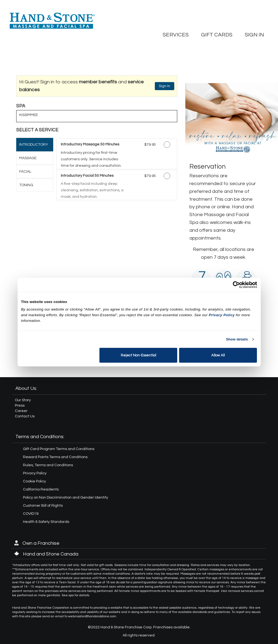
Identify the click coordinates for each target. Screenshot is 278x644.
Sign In (165, 86)
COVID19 (31, 514)
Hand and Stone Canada (46, 554)
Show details (237, 339)
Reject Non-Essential (138, 355)
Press (20, 406)
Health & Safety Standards (46, 522)
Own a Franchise (37, 543)
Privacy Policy (35, 473)
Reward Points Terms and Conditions (55, 457)
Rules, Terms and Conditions (48, 465)
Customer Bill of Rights (43, 506)
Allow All (218, 355)
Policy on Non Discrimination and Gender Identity (66, 498)
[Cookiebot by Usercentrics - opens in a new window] (233, 285)
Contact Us (25, 416)
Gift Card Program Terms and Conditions (59, 449)
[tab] (35, 145)
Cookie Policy (34, 481)
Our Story (23, 400)
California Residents (41, 489)
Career (21, 411)
